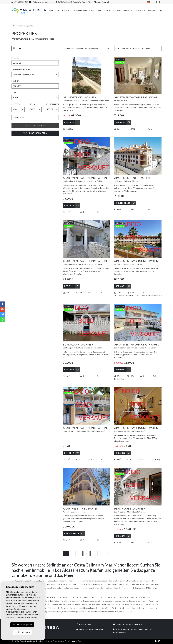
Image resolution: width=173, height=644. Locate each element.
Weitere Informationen (28, 617)
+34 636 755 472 (20, 2)
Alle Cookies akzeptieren (22, 625)
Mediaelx (30, 641)
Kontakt (152, 11)
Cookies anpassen (22, 632)
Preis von (16, 104)
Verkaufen (140, 11)
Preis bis (32, 104)
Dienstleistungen (106, 11)
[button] (86, 49)
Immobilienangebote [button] (83, 11)
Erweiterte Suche (35, 125)
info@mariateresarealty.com (43, 2)
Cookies (68, 641)
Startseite (54, 11)
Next (107, 75)
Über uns (66, 11)
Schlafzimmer (52, 104)
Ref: (69, 122)
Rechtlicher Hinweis (43, 641)
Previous (66, 75)
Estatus (15, 58)
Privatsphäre (58, 641)
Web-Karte (78, 641)
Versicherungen (125, 11)
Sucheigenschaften (35, 133)
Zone (14, 93)
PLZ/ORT (15, 81)
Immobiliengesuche (21, 69)
